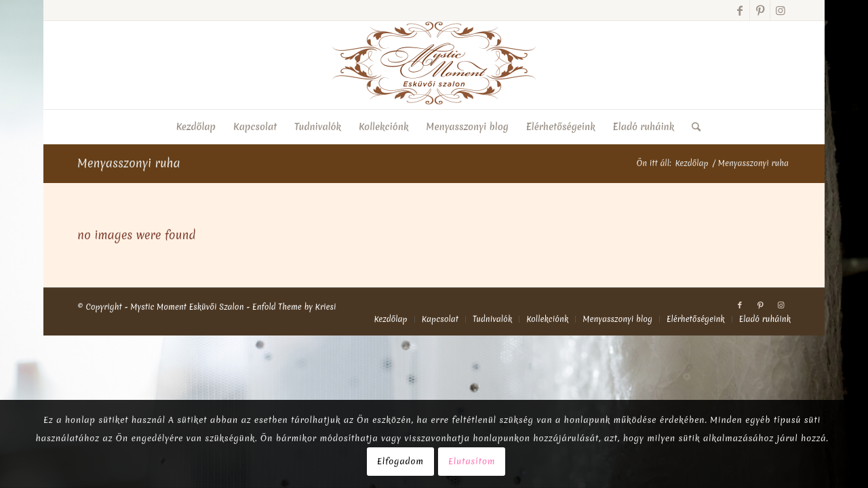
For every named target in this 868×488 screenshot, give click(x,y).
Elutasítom (472, 461)
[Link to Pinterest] (760, 10)
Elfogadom (400, 461)
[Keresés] (692, 127)
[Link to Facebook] (739, 10)
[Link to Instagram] (781, 10)
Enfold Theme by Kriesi (294, 307)
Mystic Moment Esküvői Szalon (187, 307)
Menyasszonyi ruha (129, 163)
